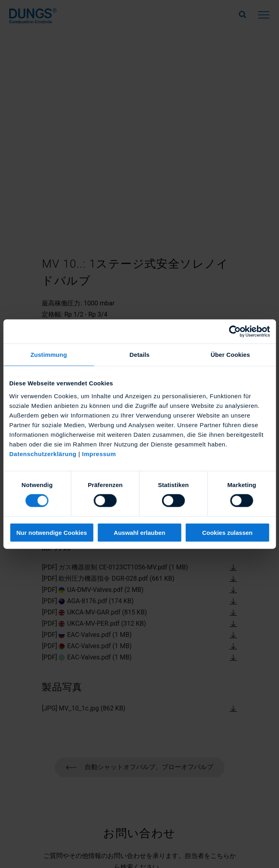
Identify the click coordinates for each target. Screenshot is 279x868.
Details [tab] (140, 355)
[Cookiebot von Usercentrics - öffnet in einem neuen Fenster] (235, 332)
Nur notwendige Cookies (52, 532)
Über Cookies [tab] (230, 355)
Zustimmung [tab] (49, 355)
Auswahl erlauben (139, 532)
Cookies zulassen (227, 532)
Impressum (99, 453)
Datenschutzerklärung (43, 453)
